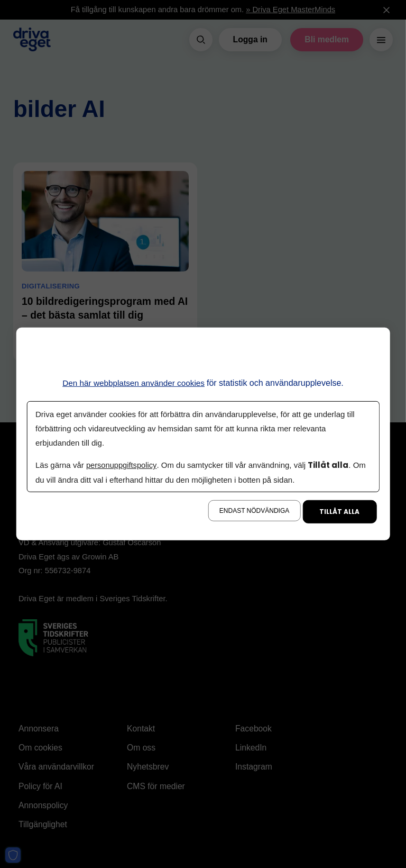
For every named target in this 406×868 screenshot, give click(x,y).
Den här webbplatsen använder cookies (133, 383)
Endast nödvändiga (254, 511)
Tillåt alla (339, 512)
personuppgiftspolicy (122, 465)
